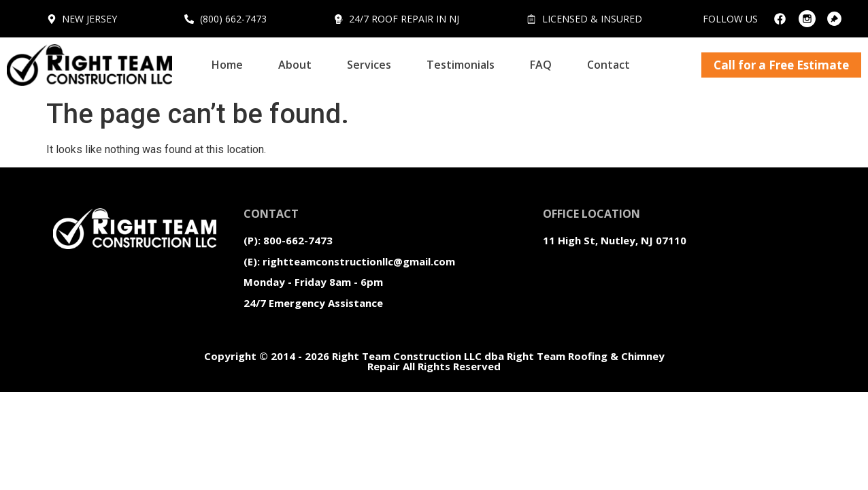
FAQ (541, 65)
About (295, 65)
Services (369, 65)
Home (227, 65)
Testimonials (461, 65)
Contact (608, 65)
